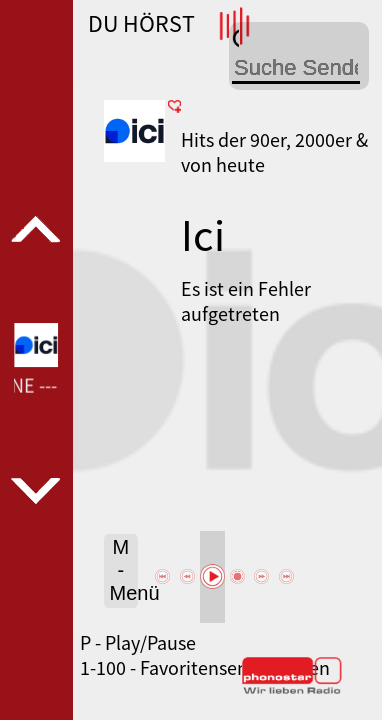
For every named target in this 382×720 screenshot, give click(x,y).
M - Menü (124, 570)
